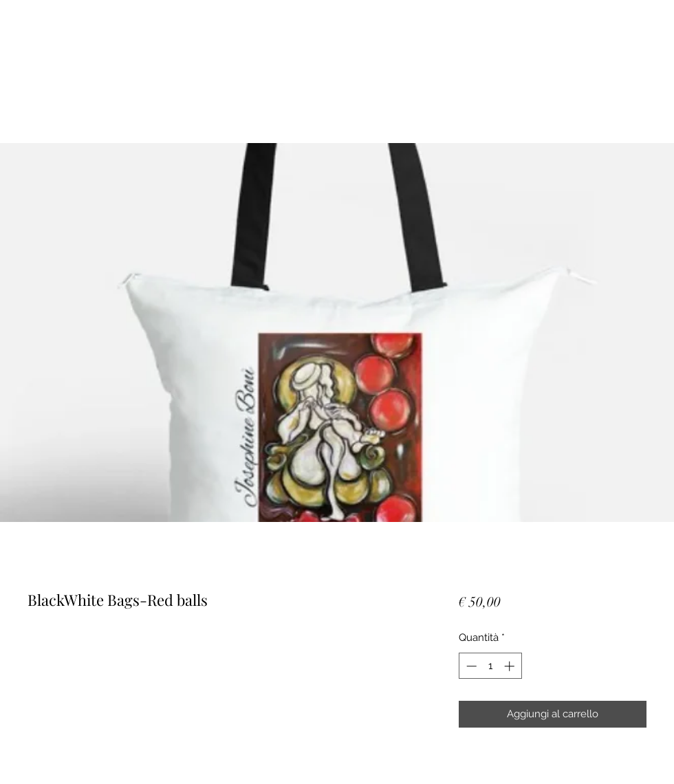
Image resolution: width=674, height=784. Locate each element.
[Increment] (511, 666)
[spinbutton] (490, 666)
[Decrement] (470, 666)
